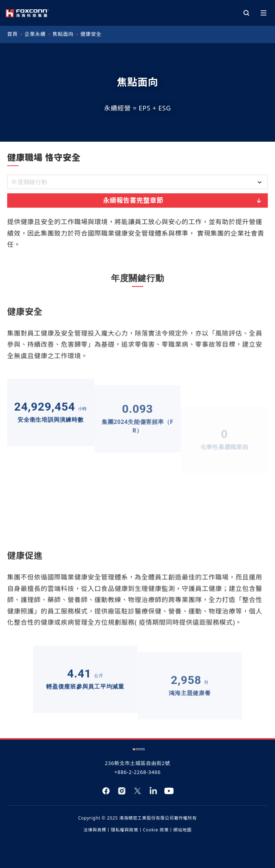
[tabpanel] (137, 464)
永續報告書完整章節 (183, 200)
